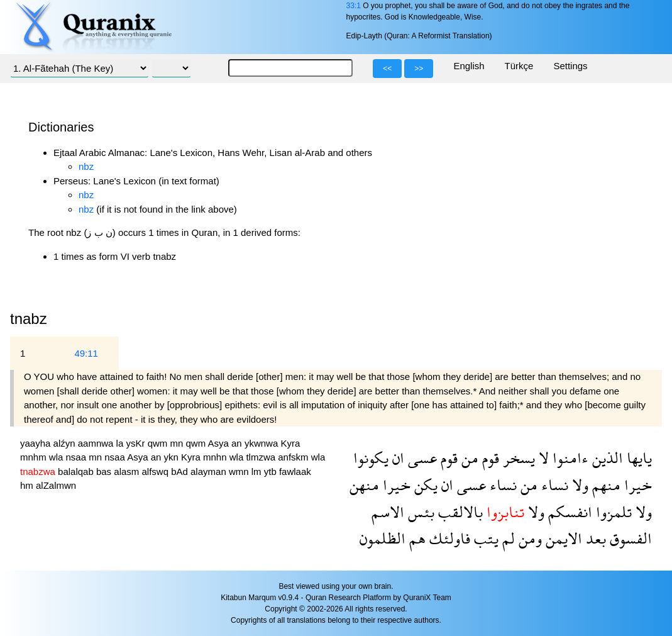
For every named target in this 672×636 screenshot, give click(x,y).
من (468, 458)
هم (416, 538)
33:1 (353, 6)
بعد (594, 538)
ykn (173, 457)
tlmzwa (262, 457)
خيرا (636, 485)
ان (396, 458)
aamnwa (97, 443)
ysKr (136, 443)
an (238, 443)
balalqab (77, 471)
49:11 (86, 353)
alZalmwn (56, 485)
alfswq (156, 471)
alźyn (66, 443)
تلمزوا (612, 512)
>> (419, 69)
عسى (421, 458)
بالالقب (459, 512)
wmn (240, 471)
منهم (604, 485)
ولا (578, 485)
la (121, 443)
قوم (489, 458)
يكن (424, 485)
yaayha (37, 443)
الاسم (388, 512)
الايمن (562, 538)
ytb (272, 471)
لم (507, 538)
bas (105, 471)
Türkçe (519, 66)
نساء (553, 485)
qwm (159, 443)
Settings (570, 66)
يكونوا (371, 458)
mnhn (216, 457)
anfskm (295, 457)
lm (258, 471)
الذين (606, 458)
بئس (419, 512)
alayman (210, 471)
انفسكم (568, 512)
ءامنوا (569, 458)
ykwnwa (263, 443)
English (469, 66)
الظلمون (383, 538)
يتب (484, 538)
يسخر (517, 458)
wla (58, 457)
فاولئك (448, 538)
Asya (220, 443)
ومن (528, 538)
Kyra (290, 443)
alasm (128, 471)
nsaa (78, 457)
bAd (181, 471)
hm (28, 485)
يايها (637, 458)
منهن (364, 485)
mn (178, 443)
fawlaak (295, 471)
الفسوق (629, 538)
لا (542, 458)
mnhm (35, 457)
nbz (86, 166)
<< (387, 69)
